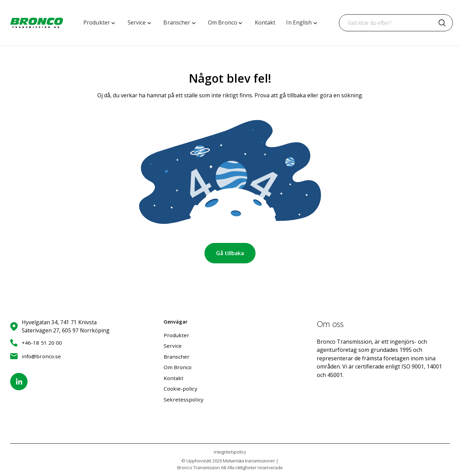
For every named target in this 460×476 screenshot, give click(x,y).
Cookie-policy (180, 388)
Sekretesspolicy (184, 399)
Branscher (177, 356)
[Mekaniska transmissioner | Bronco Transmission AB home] (37, 23)
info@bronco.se (36, 356)
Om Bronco (178, 367)
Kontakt (174, 378)
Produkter (177, 334)
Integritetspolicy (230, 452)
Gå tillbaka (230, 253)
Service (173, 345)
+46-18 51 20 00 (36, 342)
